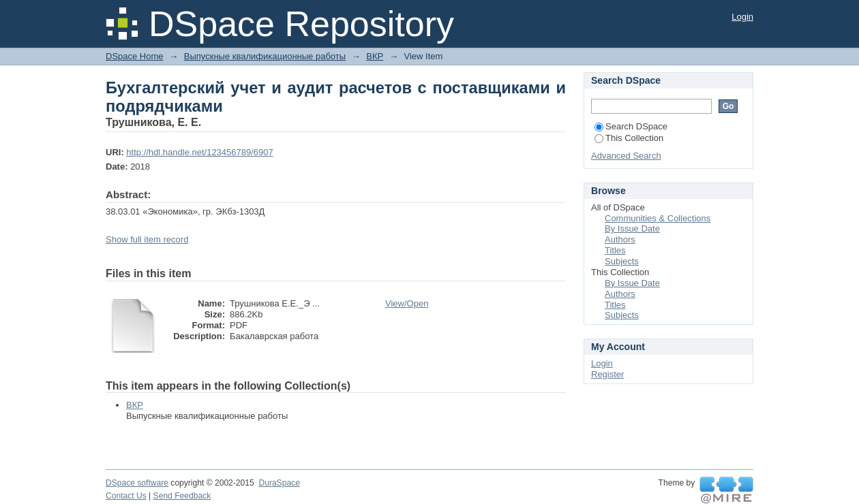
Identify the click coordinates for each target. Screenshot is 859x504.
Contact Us (126, 496)
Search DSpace (631, 126)
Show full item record (147, 239)
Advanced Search (626, 156)
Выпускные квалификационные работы (265, 56)
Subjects (622, 261)
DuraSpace (279, 483)
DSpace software (137, 483)
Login (742, 17)
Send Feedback (182, 496)
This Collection (629, 138)
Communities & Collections (658, 218)
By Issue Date (632, 229)
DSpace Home (135, 56)
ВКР (375, 56)
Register (607, 374)
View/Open (407, 303)
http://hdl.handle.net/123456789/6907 (199, 152)
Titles (615, 250)
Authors (620, 239)
